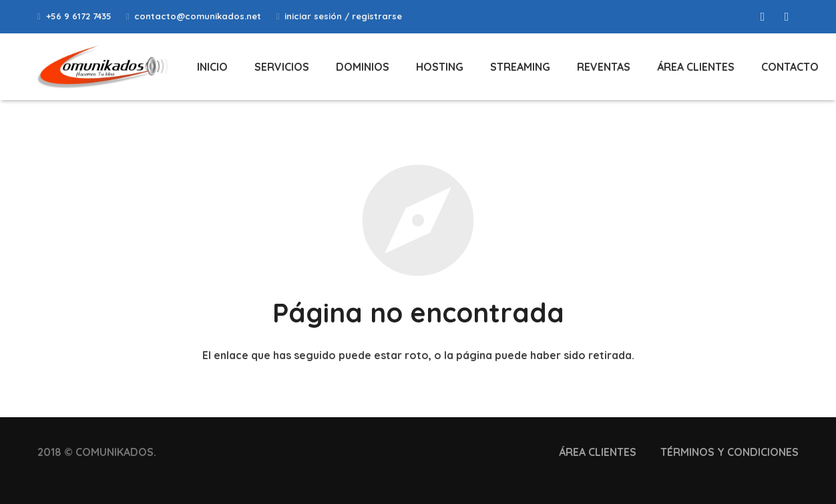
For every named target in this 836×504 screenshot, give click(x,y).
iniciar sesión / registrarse (343, 16)
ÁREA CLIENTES (598, 452)
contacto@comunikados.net (198, 16)
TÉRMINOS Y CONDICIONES (729, 452)
